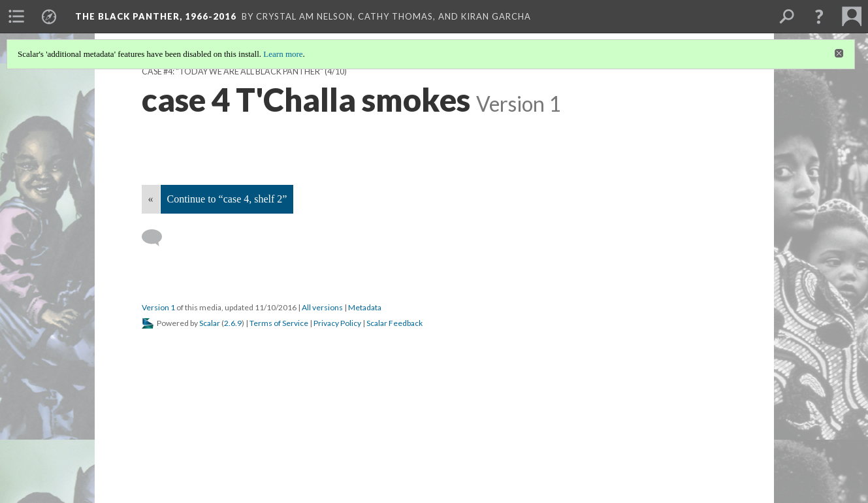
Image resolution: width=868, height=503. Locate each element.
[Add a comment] (158, 238)
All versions (322, 307)
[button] (819, 16)
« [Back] (151, 199)
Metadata (365, 307)
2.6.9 (233, 323)
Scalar (210, 323)
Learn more (283, 54)
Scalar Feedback (394, 323)
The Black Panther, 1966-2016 (156, 16)
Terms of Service (279, 323)
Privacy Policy (337, 323)
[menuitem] (16, 16)
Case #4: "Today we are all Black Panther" (233, 72)
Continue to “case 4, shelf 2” (227, 199)
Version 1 (158, 307)
